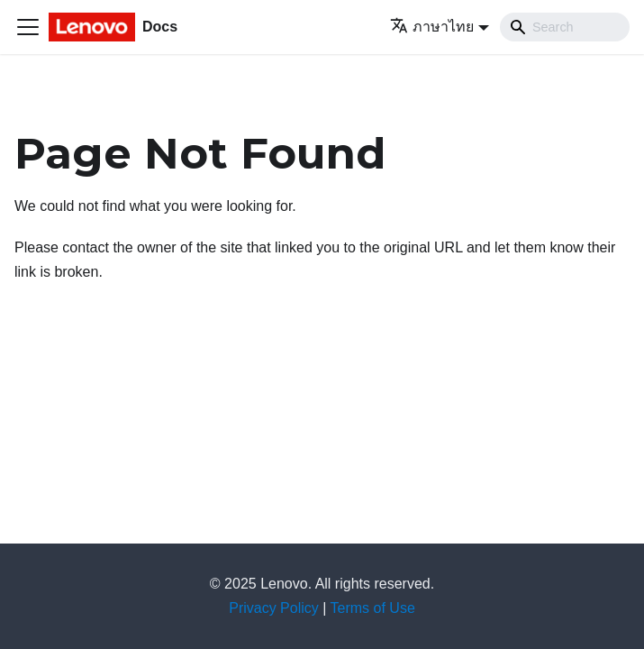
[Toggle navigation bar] (28, 27)
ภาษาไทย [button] (432, 27)
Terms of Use (373, 608)
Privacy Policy (274, 608)
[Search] (565, 27)
